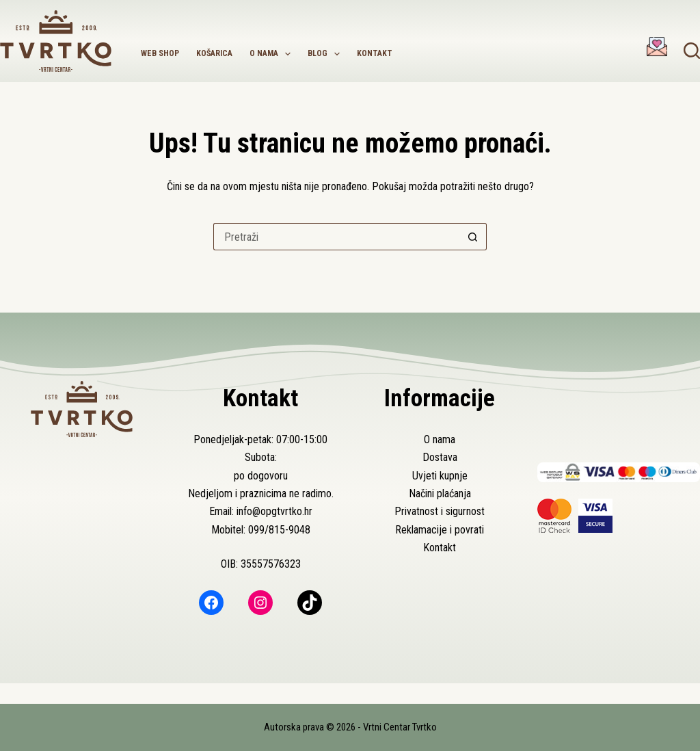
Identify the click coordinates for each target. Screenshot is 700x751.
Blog (326, 54)
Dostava (440, 457)
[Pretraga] (692, 51)
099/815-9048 (279, 530)
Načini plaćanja (440, 493)
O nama (273, 54)
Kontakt (375, 53)
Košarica (214, 53)
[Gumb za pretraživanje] (473, 237)
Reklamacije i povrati (440, 530)
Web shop (160, 53)
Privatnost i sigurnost (440, 511)
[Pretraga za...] (336, 237)
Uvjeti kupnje (440, 476)
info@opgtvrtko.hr (274, 511)
